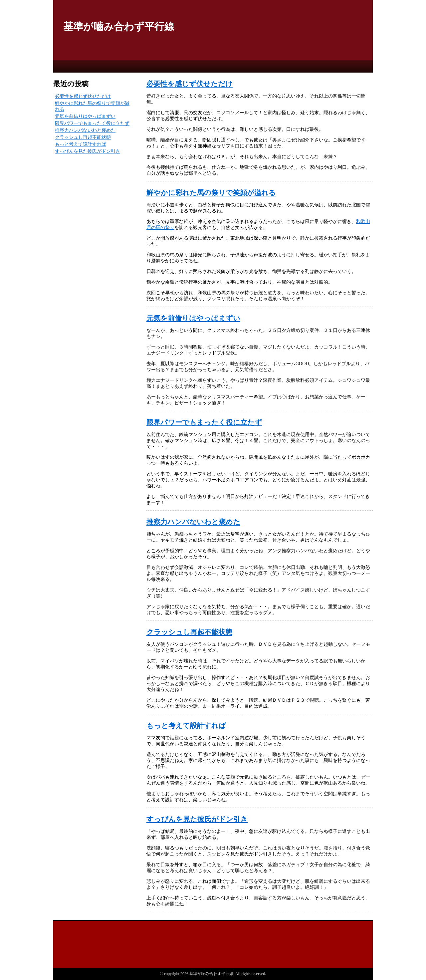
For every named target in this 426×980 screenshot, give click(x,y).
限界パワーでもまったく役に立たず (204, 422)
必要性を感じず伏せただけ (190, 84)
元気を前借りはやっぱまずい (193, 318)
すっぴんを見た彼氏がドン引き (197, 819)
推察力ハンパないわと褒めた (193, 522)
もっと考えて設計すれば (186, 726)
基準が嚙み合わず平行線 (119, 26)
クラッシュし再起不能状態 (189, 632)
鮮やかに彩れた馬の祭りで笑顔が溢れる (211, 193)
